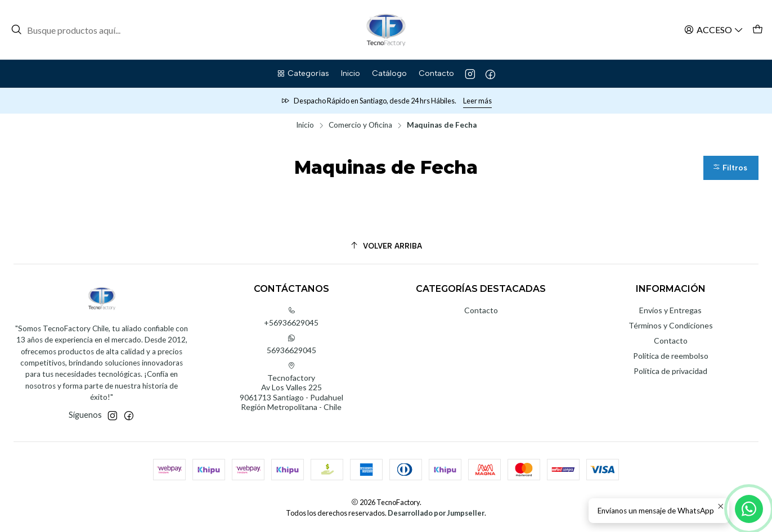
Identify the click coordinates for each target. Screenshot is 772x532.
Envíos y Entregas (670, 310)
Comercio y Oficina (360, 125)
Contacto (481, 310)
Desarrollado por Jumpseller (436, 513)
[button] (303, 74)
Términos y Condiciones (671, 325)
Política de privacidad (670, 371)
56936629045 (291, 344)
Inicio (305, 125)
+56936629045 (291, 317)
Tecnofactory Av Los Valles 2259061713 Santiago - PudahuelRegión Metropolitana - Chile (291, 387)
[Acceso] (714, 30)
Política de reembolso (671, 356)
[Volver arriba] (386, 246)
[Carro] (758, 30)
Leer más (477, 101)
